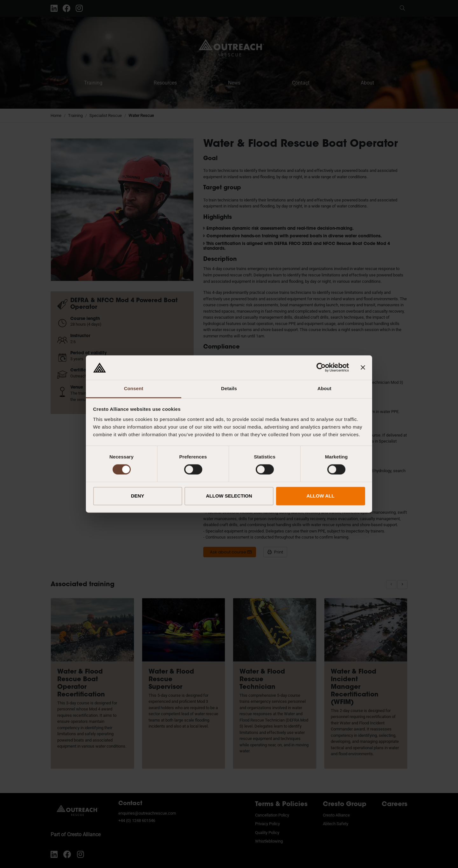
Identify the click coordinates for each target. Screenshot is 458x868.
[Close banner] (363, 368)
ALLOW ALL (321, 496)
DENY (138, 496)
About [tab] (324, 388)
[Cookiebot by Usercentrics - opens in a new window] (321, 368)
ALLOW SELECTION (229, 496)
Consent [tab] (134, 388)
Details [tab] (229, 388)
